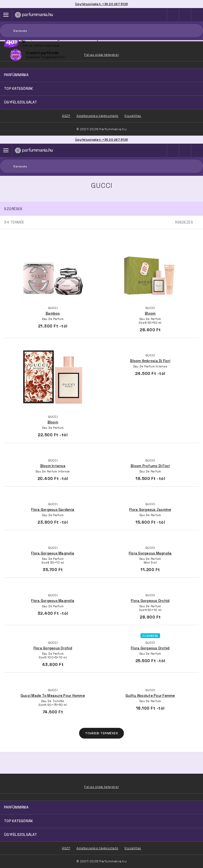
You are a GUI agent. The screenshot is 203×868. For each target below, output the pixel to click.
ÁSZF (66, 848)
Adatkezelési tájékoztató (97, 848)
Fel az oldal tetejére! (101, 787)
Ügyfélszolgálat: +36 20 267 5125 (101, 140)
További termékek (101, 733)
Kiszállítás (133, 848)
